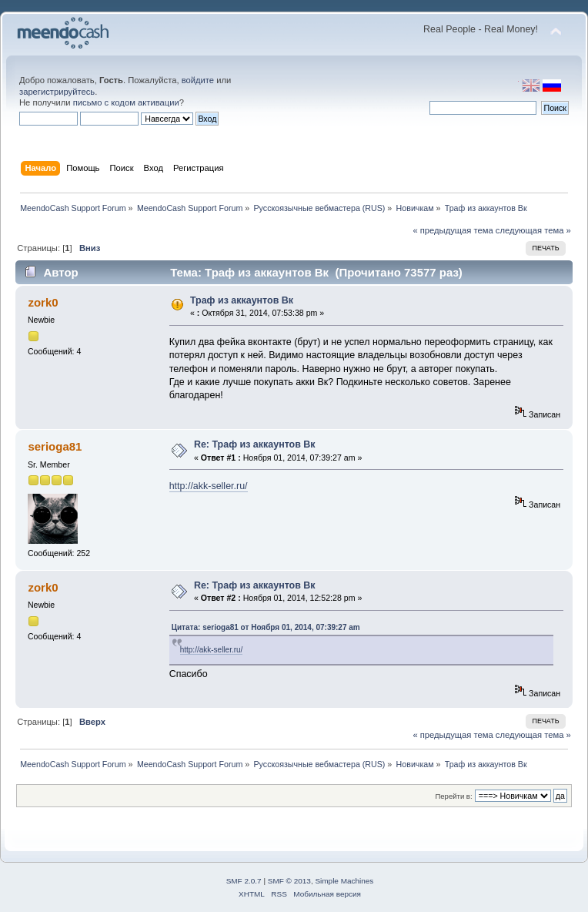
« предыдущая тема (453, 230)
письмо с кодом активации (126, 102)
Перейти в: (453, 796)
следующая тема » (533, 230)
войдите (198, 80)
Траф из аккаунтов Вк (242, 300)
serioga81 (55, 446)
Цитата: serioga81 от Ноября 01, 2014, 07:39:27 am (266, 627)
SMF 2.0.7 (244, 881)
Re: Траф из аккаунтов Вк (255, 444)
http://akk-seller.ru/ (209, 486)
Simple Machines (344, 881)
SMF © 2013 (289, 881)
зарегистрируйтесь (57, 92)
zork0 (43, 302)
